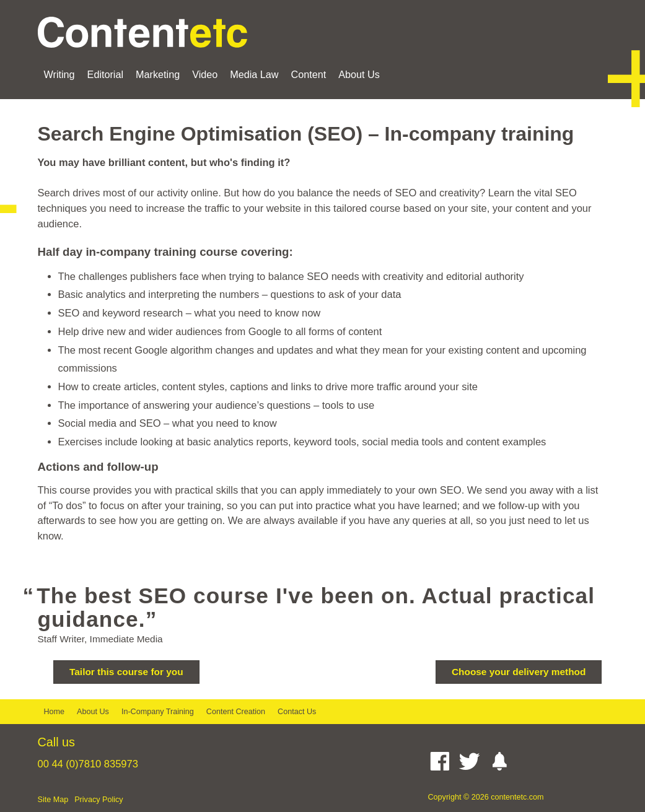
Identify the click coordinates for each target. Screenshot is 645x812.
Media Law (254, 74)
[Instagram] (502, 761)
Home (55, 712)
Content (309, 74)
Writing (59, 74)
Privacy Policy (99, 800)
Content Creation (236, 712)
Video (205, 74)
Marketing (158, 74)
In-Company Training (158, 712)
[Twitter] (473, 761)
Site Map (53, 800)
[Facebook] (443, 761)
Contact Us (297, 712)
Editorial (105, 74)
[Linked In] (425, 761)
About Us (359, 74)
